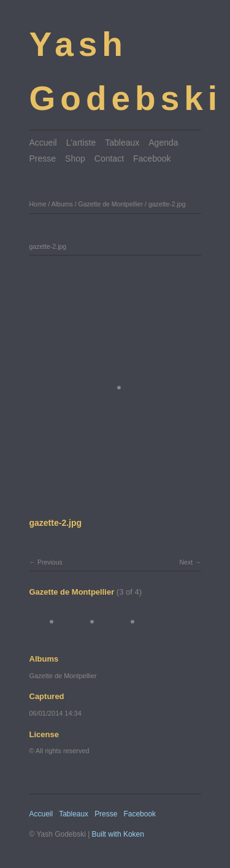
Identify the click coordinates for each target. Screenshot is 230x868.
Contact (109, 158)
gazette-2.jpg (167, 204)
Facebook (152, 158)
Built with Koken (118, 834)
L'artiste (81, 143)
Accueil (43, 143)
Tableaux (122, 143)
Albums (62, 204)
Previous (50, 562)
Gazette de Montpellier (110, 204)
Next (186, 562)
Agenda (163, 143)
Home (38, 204)
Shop (75, 158)
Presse (43, 158)
